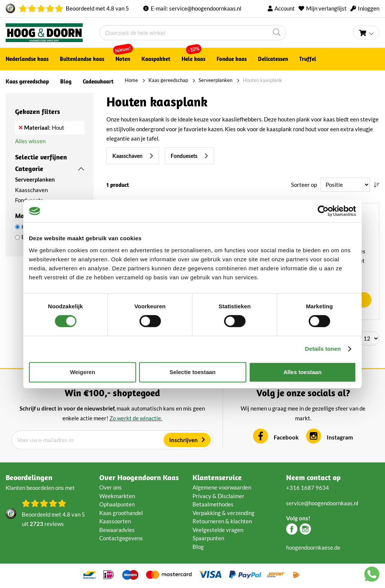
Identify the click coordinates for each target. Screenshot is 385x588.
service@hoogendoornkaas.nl (205, 8)
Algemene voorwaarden (222, 487)
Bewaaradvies (117, 530)
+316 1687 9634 (308, 488)
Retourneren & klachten (222, 521)
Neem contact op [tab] (313, 477)
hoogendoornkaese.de (313, 547)
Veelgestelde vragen (218, 530)
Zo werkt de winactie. (136, 418)
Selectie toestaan (193, 372)
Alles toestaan (303, 372)
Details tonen (323, 349)
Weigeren (83, 372)
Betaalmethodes (213, 504)
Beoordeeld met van (97, 8)
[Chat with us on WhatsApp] (372, 576)
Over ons (111, 487)
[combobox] (193, 33)
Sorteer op (304, 185)
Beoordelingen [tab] (29, 477)
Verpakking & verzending (224, 513)
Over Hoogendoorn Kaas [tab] (139, 477)
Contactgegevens (121, 538)
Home (131, 80)
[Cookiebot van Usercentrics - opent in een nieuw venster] (323, 211)
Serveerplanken (215, 80)
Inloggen (369, 8)
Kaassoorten (115, 521)
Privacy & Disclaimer (218, 496)
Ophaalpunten (117, 504)
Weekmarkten (117, 496)
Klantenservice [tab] (217, 477)
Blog (198, 547)
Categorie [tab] (29, 169)
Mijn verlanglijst (326, 8)
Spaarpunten (208, 538)
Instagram (340, 437)
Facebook (286, 437)
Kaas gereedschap (168, 80)
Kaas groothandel (121, 513)
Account (285, 8)
